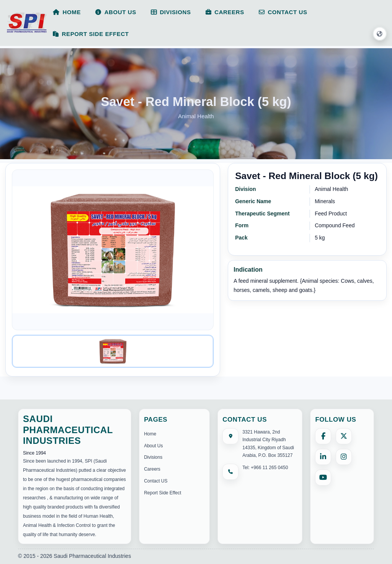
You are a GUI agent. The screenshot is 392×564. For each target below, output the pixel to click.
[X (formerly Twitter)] (344, 436)
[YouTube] (323, 478)
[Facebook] (323, 436)
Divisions (153, 457)
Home (150, 434)
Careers (152, 469)
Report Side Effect (163, 493)
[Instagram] (344, 457)
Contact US (156, 481)
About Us (153, 446)
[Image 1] (113, 351)
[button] (380, 34)
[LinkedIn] (323, 457)
